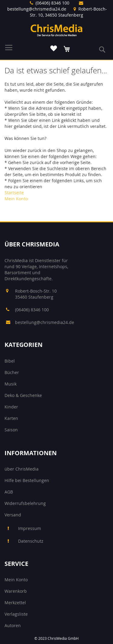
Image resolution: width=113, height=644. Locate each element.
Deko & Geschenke (23, 395)
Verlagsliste (16, 614)
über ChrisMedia (22, 469)
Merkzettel (15, 603)
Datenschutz (31, 541)
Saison (11, 430)
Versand (13, 515)
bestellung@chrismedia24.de (37, 9)
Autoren (13, 625)
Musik (11, 384)
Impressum (30, 528)
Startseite (14, 193)
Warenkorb (16, 591)
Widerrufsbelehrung (25, 503)
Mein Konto (16, 199)
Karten (11, 418)
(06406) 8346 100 (52, 3)
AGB (9, 492)
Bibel (10, 361)
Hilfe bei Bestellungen (27, 480)
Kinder (11, 407)
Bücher (12, 372)
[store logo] (56, 30)
